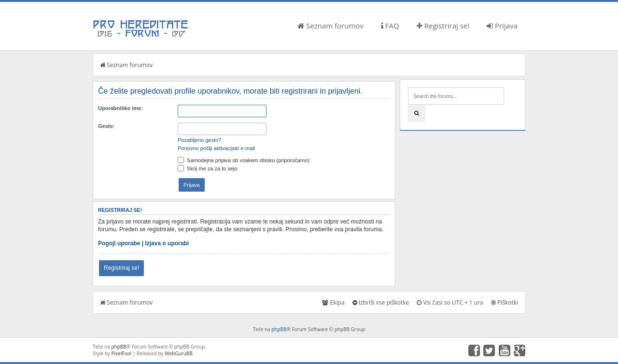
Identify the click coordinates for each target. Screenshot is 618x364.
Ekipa (333, 302)
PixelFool (122, 353)
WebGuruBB (179, 353)
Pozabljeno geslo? (199, 140)
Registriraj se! (443, 26)
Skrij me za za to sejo (208, 168)
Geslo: (106, 126)
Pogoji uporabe (119, 243)
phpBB (279, 329)
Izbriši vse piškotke (381, 302)
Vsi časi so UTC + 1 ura (450, 302)
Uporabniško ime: (120, 108)
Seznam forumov (330, 26)
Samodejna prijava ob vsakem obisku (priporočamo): (244, 160)
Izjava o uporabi (167, 243)
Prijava (502, 26)
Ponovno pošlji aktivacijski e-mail (216, 148)
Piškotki (505, 302)
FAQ (390, 26)
